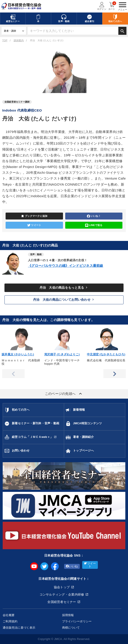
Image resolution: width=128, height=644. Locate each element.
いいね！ (94, 216)
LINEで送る (94, 225)
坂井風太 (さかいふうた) (18, 354)
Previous (13, 374)
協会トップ (62, 587)
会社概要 (9, 615)
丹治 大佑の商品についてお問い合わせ (64, 300)
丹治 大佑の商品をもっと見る (64, 288)
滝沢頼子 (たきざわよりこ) (62, 354)
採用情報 (68, 615)
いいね (72, 566)
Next (115, 374)
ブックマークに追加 (34, 216)
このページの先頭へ (64, 394)
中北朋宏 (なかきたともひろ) (106, 354)
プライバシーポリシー (77, 621)
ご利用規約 (10, 621)
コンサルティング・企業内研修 (62, 594)
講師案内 (19, 40)
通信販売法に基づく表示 (19, 628)
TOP (5, 40)
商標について (71, 628)
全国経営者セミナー (62, 602)
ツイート (34, 225)
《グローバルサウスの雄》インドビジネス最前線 (66, 266)
